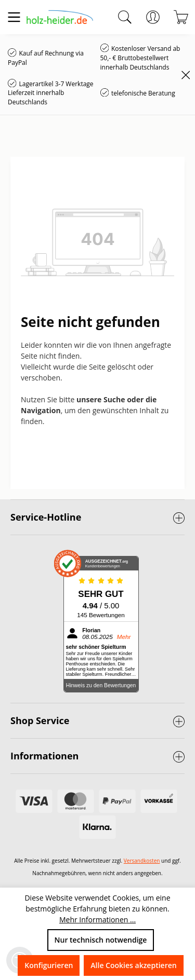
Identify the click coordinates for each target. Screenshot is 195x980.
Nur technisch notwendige (101, 940)
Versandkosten (142, 861)
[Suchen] (125, 17)
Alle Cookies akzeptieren (133, 965)
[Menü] (14, 17)
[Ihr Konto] (153, 17)
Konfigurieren (49, 965)
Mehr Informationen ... (97, 920)
